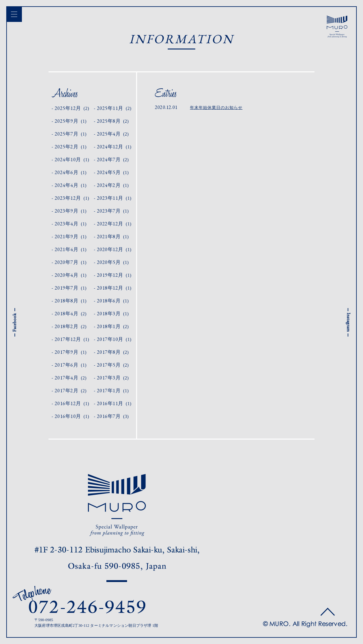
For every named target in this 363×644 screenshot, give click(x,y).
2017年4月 (71, 378)
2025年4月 (113, 134)
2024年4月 (71, 185)
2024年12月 (114, 147)
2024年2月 (113, 185)
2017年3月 (113, 378)
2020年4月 (71, 275)
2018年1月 (113, 326)
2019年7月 (71, 288)
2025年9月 (71, 121)
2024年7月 (113, 160)
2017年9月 (71, 352)
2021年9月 (71, 237)
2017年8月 (113, 352)
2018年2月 (71, 326)
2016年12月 (72, 403)
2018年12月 (114, 288)
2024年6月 (71, 172)
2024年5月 (113, 172)
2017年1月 (113, 391)
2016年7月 (113, 416)
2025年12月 (72, 108)
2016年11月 (114, 403)
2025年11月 (114, 108)
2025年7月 (71, 134)
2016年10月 (72, 416)
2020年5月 (113, 262)
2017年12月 (72, 339)
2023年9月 (71, 211)
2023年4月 (71, 224)
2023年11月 (114, 198)
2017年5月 (113, 365)
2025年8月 (113, 121)
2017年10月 (114, 339)
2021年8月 (113, 237)
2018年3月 (113, 314)
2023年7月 (113, 211)
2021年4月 (71, 249)
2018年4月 (71, 314)
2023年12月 (72, 198)
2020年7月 (71, 262)
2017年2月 (71, 391)
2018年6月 (113, 301)
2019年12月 (114, 275)
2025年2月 (71, 147)
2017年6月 (71, 365)
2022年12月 (114, 224)
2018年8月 (71, 301)
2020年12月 (114, 249)
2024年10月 (72, 160)
